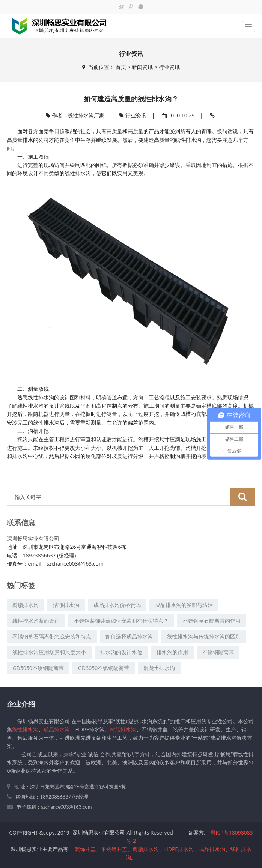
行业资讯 (169, 67)
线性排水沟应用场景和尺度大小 (49, 652)
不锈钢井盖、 (117, 849)
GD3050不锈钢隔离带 (104, 668)
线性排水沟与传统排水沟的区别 (204, 636)
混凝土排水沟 (159, 668)
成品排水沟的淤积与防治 (184, 605)
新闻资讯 (142, 67)
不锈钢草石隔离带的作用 (212, 621)
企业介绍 (21, 704)
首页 (121, 67)
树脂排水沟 (26, 605)
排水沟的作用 (172, 652)
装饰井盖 (85, 849)
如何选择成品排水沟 (129, 636)
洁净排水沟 (66, 605)
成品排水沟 (57, 729)
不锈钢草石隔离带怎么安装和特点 (52, 636)
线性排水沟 (188, 140)
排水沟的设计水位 (121, 652)
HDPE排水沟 (179, 849)
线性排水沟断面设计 (36, 621)
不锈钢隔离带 (218, 652)
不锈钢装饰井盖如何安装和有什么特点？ (121, 621)
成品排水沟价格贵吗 (117, 605)
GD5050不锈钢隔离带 (38, 668)
